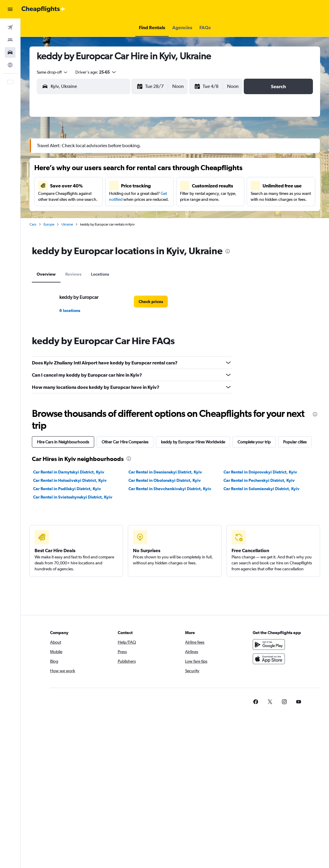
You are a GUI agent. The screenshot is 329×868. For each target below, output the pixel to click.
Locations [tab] (100, 274)
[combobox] (52, 72)
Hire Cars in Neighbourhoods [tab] (63, 442)
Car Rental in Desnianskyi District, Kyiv (165, 472)
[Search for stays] (10, 40)
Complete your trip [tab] (254, 442)
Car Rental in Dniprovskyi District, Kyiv (260, 472)
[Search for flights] (10, 27)
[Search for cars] (10, 52)
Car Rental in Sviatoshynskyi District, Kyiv (73, 497)
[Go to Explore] (10, 65)
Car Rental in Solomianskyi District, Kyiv (262, 489)
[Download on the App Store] (269, 659)
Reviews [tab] (73, 274)
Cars (33, 224)
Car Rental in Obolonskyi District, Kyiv (165, 480)
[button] (10, 9)
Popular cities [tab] (295, 442)
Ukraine (67, 224)
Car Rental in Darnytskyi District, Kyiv (69, 472)
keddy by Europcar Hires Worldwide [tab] (193, 442)
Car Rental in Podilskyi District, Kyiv (67, 489)
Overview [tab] (46, 274)
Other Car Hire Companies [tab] (125, 442)
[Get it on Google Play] (269, 645)
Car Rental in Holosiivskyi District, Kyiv (70, 480)
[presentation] (228, 251)
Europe (49, 224)
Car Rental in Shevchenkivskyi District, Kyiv (170, 489)
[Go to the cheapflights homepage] (44, 9)
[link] (151, 302)
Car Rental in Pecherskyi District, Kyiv (259, 480)
